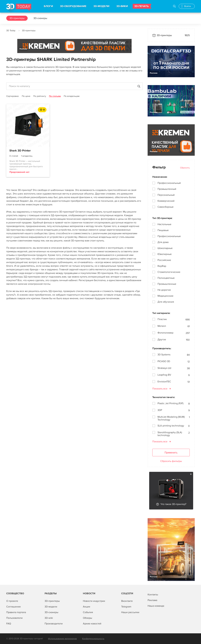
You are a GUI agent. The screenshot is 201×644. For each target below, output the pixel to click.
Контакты (153, 595)
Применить (171, 453)
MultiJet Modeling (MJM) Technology (171, 418)
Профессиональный (169, 183)
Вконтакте (127, 601)
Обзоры (87, 618)
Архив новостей (92, 624)
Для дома (163, 242)
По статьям (55, 96)
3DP (160, 410)
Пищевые (163, 230)
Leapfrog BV (164, 375)
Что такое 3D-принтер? (173, 504)
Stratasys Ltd (164, 368)
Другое (162, 340)
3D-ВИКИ (122, 6)
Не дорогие (164, 290)
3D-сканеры (40, 18)
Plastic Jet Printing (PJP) (170, 403)
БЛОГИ (48, 6)
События (88, 612)
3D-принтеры (17, 18)
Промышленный (167, 189)
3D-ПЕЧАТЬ (141, 6)
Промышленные (167, 284)
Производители (54, 624)
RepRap (162, 266)
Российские (164, 260)
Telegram (126, 607)
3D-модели (51, 607)
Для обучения (166, 302)
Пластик (162, 319)
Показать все (160, 389)
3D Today (11, 31)
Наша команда (156, 606)
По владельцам (72, 96)
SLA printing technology (171, 426)
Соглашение (14, 607)
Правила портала (16, 612)
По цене (26, 96)
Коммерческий (166, 201)
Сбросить (185, 168)
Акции (87, 607)
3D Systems (164, 355)
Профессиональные (169, 236)
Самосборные (166, 207)
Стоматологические (169, 272)
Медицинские (165, 296)
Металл (162, 326)
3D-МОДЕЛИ (101, 6)
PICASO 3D (164, 361)
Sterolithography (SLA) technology (170, 434)
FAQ (9, 624)
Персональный (166, 195)
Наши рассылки (130, 612)
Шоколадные (165, 248)
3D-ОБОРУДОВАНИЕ (73, 6)
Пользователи (14, 618)
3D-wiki (49, 618)
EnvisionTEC (164, 382)
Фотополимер (165, 333)
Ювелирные (165, 254)
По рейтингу (40, 96)
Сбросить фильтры (171, 461)
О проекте (12, 601)
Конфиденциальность (93, 639)
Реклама (23, 49)
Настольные (164, 224)
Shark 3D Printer (20, 151)
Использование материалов (62, 639)
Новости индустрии (94, 601)
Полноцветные (166, 278)
